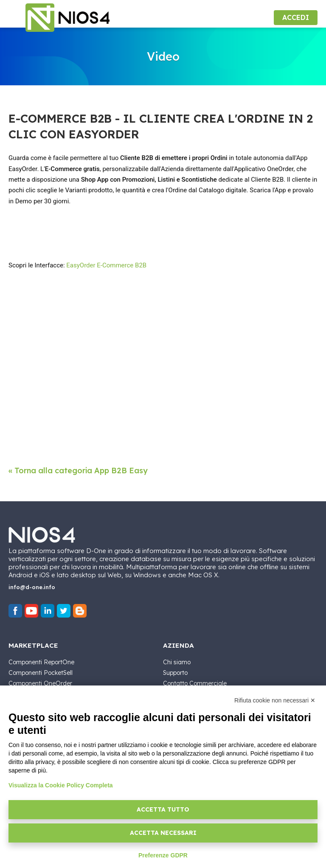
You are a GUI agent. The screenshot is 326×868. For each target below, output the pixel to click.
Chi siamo (177, 662)
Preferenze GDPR (163, 855)
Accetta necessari (163, 833)
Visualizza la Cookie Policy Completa (61, 785)
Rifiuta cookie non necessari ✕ (275, 700)
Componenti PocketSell (41, 673)
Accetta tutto (163, 809)
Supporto (175, 673)
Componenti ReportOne (41, 662)
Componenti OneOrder (40, 683)
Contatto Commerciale (195, 683)
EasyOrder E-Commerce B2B (106, 265)
